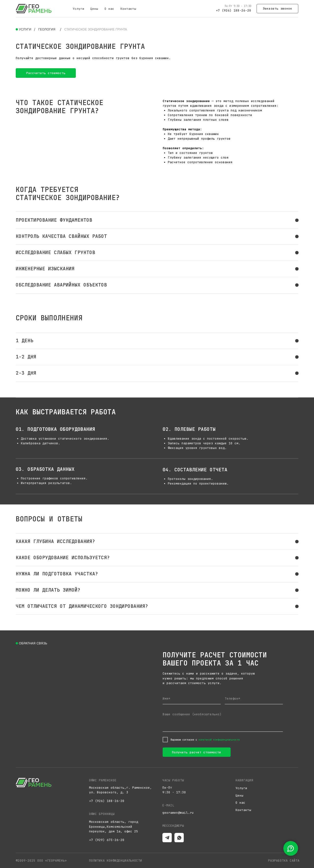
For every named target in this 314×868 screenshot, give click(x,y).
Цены (94, 9)
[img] (34, 9)
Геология (47, 29)
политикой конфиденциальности (219, 740)
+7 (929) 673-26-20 (107, 840)
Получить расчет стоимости (196, 752)
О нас (109, 9)
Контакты (128, 9)
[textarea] (223, 721)
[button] (278, 9)
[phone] (254, 699)
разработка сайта (284, 861)
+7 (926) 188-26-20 (234, 10)
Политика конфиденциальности (116, 861)
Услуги (78, 9)
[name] (192, 699)
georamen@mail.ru (178, 813)
